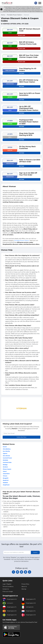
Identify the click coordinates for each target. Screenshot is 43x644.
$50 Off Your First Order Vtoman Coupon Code (29, 56)
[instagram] (30, 572)
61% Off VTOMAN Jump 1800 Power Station (29, 81)
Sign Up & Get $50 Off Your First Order (28, 174)
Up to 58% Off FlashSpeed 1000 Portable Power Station (29, 108)
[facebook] (17, 572)
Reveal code (21, 35)
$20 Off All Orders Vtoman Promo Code (28, 43)
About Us (24, 587)
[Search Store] (36, 3)
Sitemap (24, 589)
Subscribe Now (21, 437)
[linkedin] (21, 572)
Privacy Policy (25, 584)
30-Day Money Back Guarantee (27, 147)
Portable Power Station (14, 15)
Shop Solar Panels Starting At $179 (27, 134)
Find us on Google (8, 592)
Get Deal (22, 73)
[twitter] (13, 572)
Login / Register (7, 584)
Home (3, 15)
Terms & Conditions (8, 587)
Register (35, 552)
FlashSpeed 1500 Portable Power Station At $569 (29, 122)
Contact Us (6, 589)
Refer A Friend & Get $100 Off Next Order (30, 161)
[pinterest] (26, 572)
